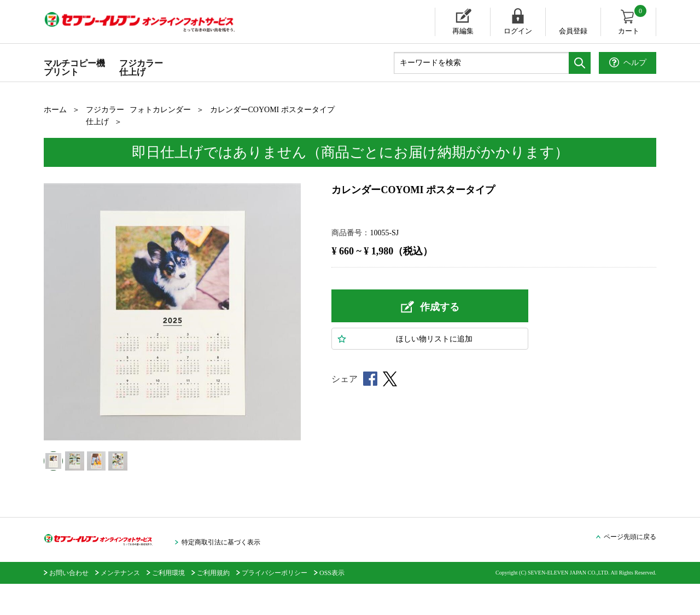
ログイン (518, 31)
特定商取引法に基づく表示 (221, 573)
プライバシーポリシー (275, 604)
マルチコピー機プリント (74, 68)
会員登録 (573, 31)
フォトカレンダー (160, 110)
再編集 (463, 31)
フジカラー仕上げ (141, 68)
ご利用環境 (168, 604)
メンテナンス (120, 604)
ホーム (55, 110)
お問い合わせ (69, 604)
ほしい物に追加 (434, 339)
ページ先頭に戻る (630, 568)
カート (633, 21)
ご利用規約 (213, 604)
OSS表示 (332, 604)
